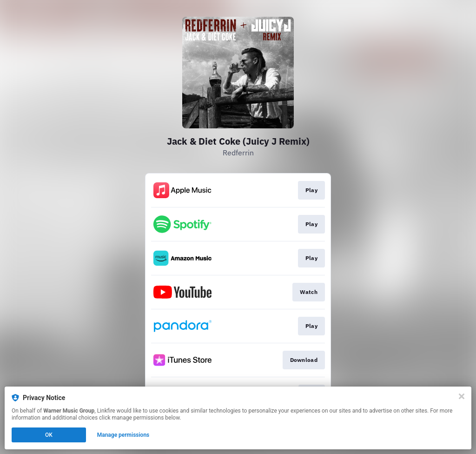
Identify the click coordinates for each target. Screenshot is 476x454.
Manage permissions (123, 435)
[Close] (462, 396)
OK (49, 435)
